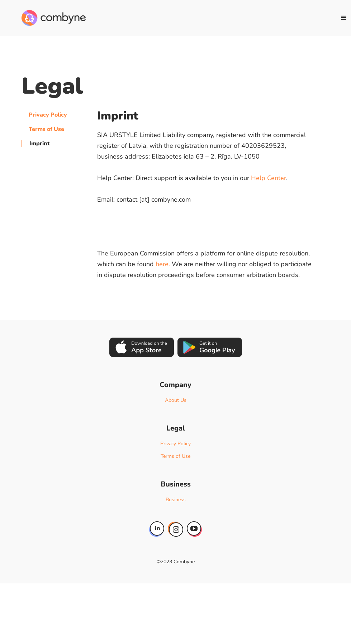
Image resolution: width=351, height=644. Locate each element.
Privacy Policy (48, 115)
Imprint (39, 144)
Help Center (269, 178)
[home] (54, 18)
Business (176, 500)
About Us (176, 400)
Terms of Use (46, 129)
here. (163, 264)
